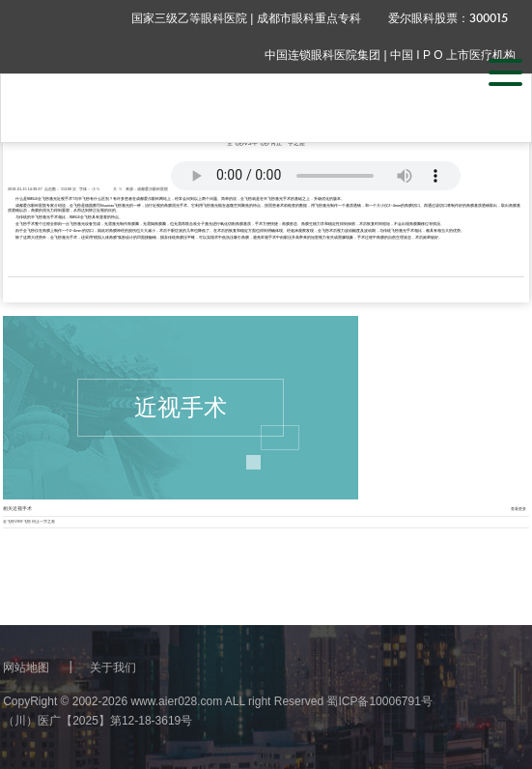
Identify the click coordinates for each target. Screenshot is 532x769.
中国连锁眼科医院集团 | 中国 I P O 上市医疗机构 (390, 55)
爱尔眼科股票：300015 (448, 18)
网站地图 (26, 668)
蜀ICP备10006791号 (379, 701)
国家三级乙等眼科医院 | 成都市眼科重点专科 (246, 18)
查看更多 (518, 509)
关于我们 (113, 668)
